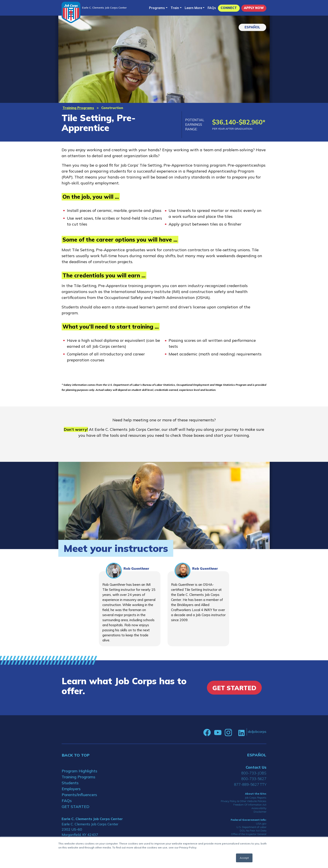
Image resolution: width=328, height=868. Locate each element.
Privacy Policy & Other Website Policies (244, 801)
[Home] (71, 12)
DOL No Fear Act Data (253, 831)
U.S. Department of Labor (251, 827)
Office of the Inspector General (249, 834)
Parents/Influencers (79, 795)
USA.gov (261, 823)
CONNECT (229, 8)
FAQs (212, 8)
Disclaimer (260, 812)
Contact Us (256, 767)
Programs (157, 8)
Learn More (193, 8)
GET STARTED (76, 807)
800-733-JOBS (254, 773)
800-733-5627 (254, 779)
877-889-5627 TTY (250, 784)
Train (175, 8)
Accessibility (259, 808)
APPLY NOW (254, 8)
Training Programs (78, 108)
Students (70, 783)
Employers (71, 789)
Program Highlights (79, 771)
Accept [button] (244, 858)
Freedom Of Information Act (250, 805)
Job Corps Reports (256, 798)
